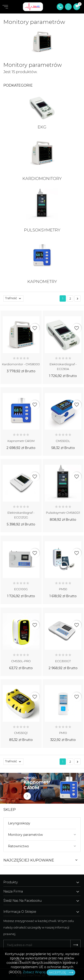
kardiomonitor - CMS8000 (21, 364)
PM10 (63, 733)
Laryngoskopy (19, 823)
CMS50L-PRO (21, 661)
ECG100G (21, 589)
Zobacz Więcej (34, 972)
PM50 (63, 589)
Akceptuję (57, 972)
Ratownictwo (18, 846)
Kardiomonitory (42, 179)
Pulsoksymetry (42, 230)
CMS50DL (63, 441)
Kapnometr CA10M (21, 441)
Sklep (10, 810)
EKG (42, 127)
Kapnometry (42, 282)
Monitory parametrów (25, 835)
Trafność (14, 298)
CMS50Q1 (21, 733)
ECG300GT (63, 661)
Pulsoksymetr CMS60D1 (63, 513)
